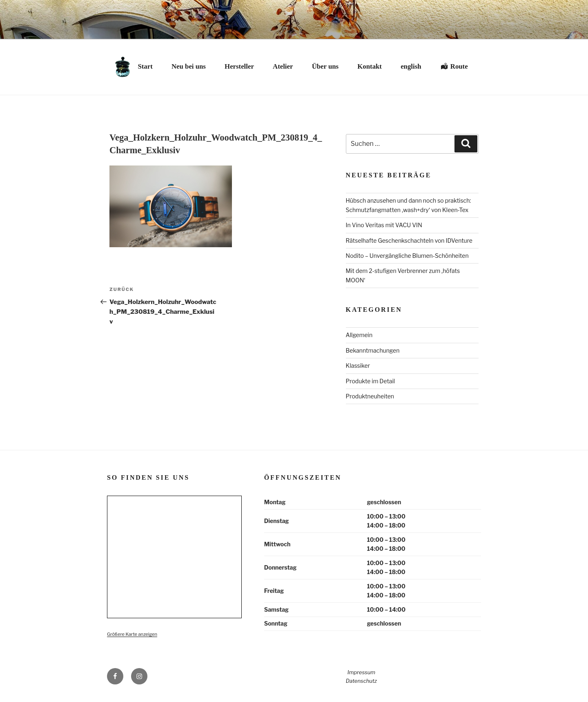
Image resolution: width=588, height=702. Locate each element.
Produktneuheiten (370, 396)
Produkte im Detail (371, 381)
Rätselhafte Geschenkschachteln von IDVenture (409, 240)
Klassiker (358, 366)
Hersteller (239, 66)
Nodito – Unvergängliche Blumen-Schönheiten (407, 256)
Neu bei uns (189, 66)
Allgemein (359, 335)
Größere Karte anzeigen (132, 634)
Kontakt (370, 66)
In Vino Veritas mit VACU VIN (384, 225)
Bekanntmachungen (373, 350)
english (411, 66)
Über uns (325, 66)
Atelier (283, 66)
